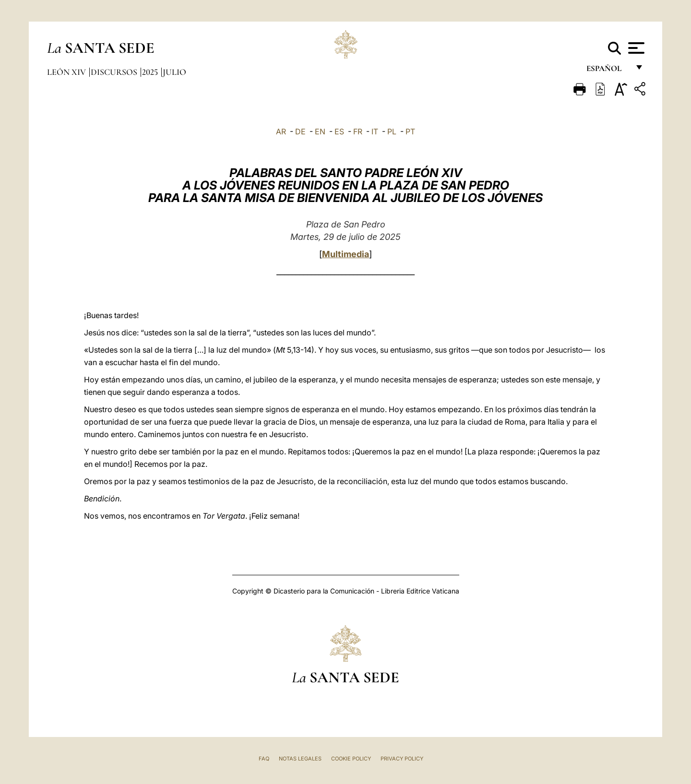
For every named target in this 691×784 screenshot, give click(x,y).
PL (392, 131)
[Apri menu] (635, 48)
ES (339, 131)
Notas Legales (300, 759)
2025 (151, 72)
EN (320, 131)
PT (410, 131)
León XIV (67, 72)
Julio (174, 72)
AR (281, 131)
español (608, 71)
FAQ (264, 759)
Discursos (115, 72)
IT (375, 131)
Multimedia (345, 254)
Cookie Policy (351, 759)
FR (358, 131)
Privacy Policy (402, 759)
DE (300, 131)
